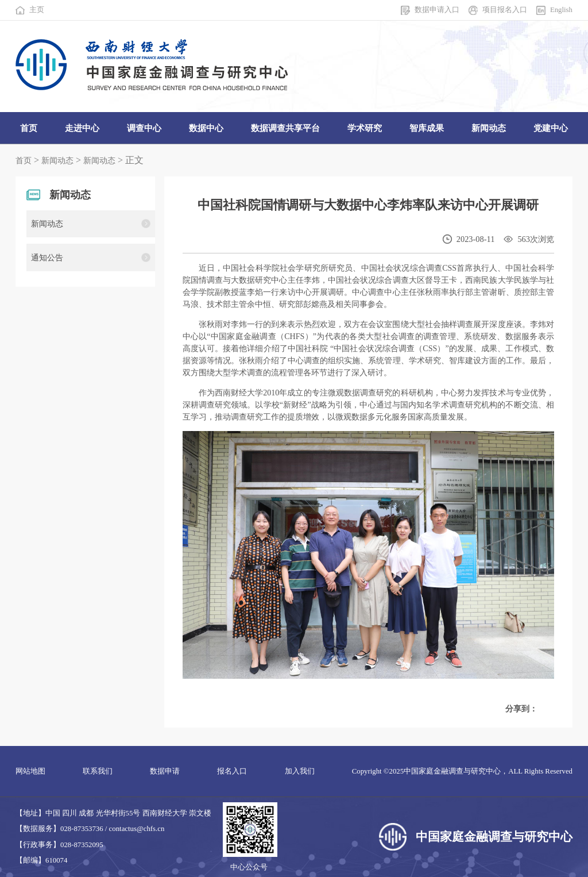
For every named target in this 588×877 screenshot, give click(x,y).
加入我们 (300, 771)
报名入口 (232, 771)
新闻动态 (57, 160)
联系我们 (98, 771)
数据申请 (165, 771)
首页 (24, 160)
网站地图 (30, 771)
